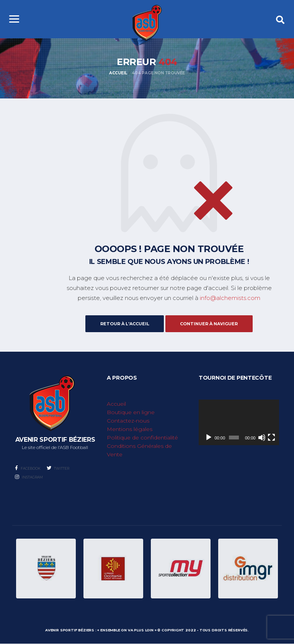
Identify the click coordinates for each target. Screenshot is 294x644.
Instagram (29, 477)
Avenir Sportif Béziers (70, 630)
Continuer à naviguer (211, 324)
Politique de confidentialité (142, 438)
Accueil (116, 404)
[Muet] (262, 438)
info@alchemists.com (230, 299)
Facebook (28, 468)
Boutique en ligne (131, 413)
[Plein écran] (271, 438)
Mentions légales (130, 429)
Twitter (58, 468)
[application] (239, 423)
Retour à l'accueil (123, 324)
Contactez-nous (128, 421)
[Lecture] (209, 438)
